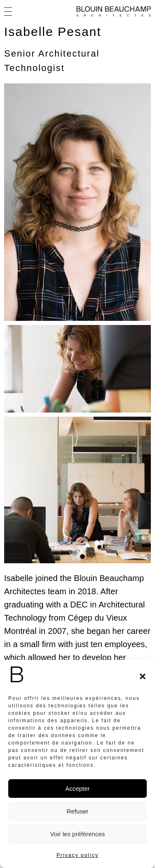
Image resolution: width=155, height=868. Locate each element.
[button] (143, 676)
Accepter (77, 789)
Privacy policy (77, 855)
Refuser (77, 811)
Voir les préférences (77, 834)
